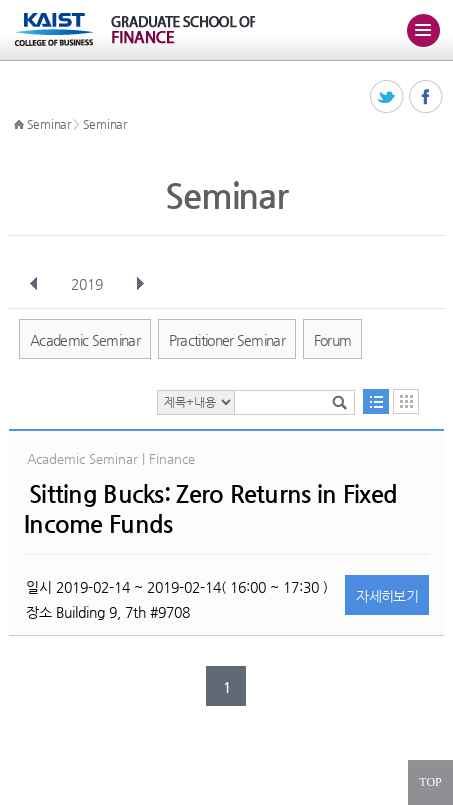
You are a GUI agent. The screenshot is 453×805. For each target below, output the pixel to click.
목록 (376, 401)
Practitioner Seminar (227, 340)
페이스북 (426, 97)
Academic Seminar (85, 340)
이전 (34, 284)
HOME (19, 125)
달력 (406, 401)
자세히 (387, 596)
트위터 (387, 97)
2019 (89, 284)
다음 (140, 284)
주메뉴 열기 (423, 30)
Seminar (49, 124)
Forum (333, 340)
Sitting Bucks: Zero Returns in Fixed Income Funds (210, 509)
